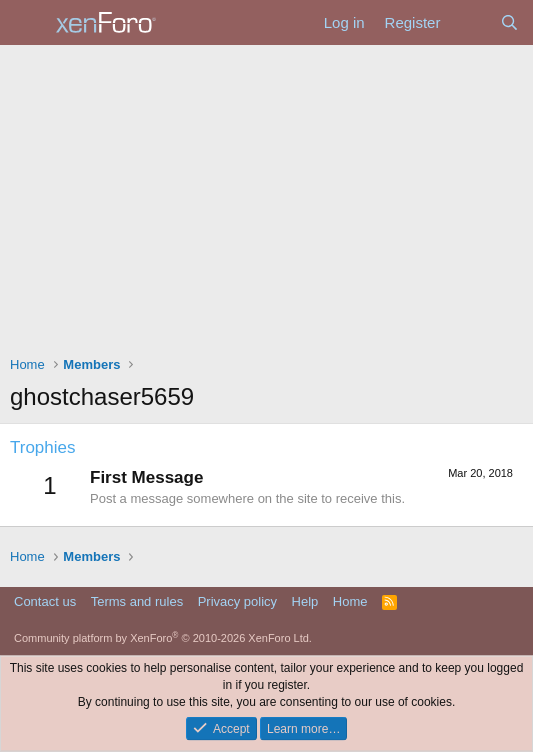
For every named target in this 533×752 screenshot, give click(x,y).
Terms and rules (137, 601)
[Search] (509, 22)
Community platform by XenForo (163, 638)
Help (305, 601)
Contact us (45, 601)
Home (350, 601)
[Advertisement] (266, 195)
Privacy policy (237, 601)
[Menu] (27, 23)
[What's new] (469, 22)
